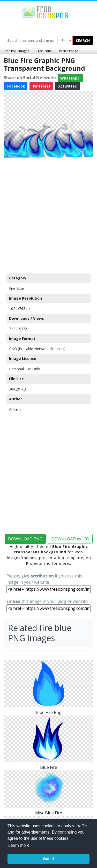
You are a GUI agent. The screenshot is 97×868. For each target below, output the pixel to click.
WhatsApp (70, 78)
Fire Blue (16, 288)
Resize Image (69, 51)
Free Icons (44, 51)
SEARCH (83, 41)
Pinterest (41, 86)
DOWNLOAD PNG (25, 539)
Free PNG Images (16, 51)
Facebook (16, 86)
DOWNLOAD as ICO (70, 539)
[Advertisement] (48, 215)
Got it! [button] (48, 859)
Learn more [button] (19, 845)
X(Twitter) (67, 86)
